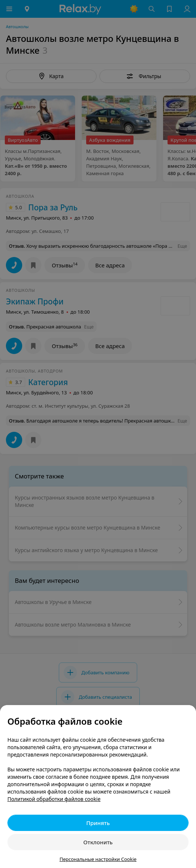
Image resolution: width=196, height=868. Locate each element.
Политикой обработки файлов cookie (54, 799)
